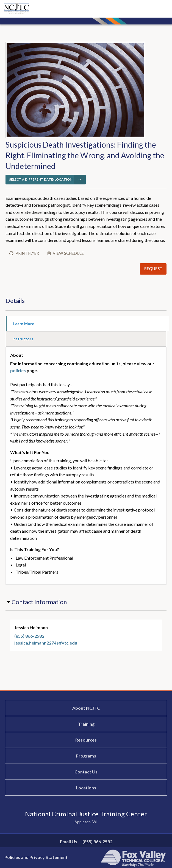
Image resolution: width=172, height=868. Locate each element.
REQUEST (153, 269)
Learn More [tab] (24, 324)
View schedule (68, 253)
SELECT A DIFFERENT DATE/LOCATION (41, 179)
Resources (86, 740)
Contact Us (86, 772)
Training (86, 724)
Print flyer (27, 253)
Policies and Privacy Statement (36, 857)
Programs (86, 756)
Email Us (69, 841)
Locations (86, 788)
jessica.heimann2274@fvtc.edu (46, 643)
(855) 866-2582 (29, 636)
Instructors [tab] (23, 339)
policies (18, 370)
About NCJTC (86, 708)
